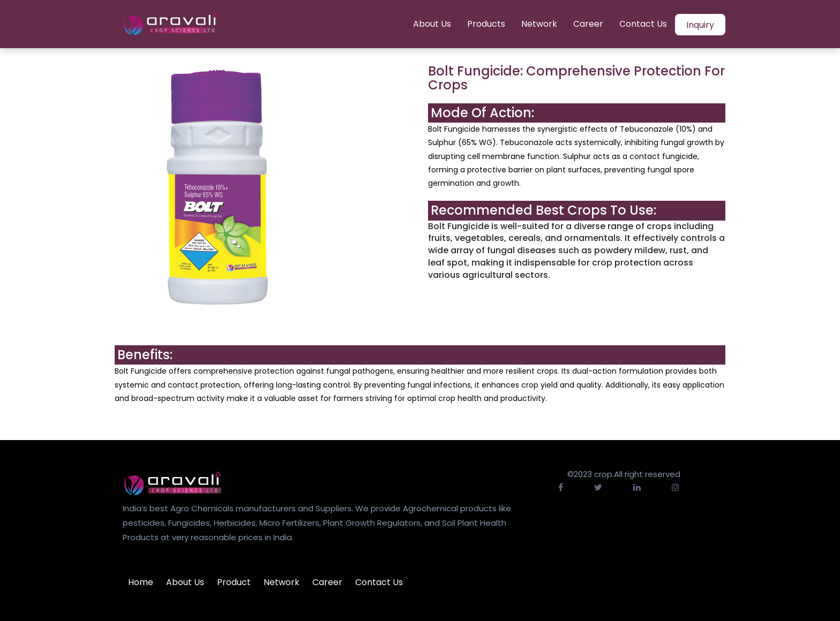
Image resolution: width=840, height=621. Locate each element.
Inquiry (700, 25)
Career (588, 24)
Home (141, 582)
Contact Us (643, 24)
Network (539, 24)
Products (486, 24)
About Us (432, 24)
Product (234, 582)
